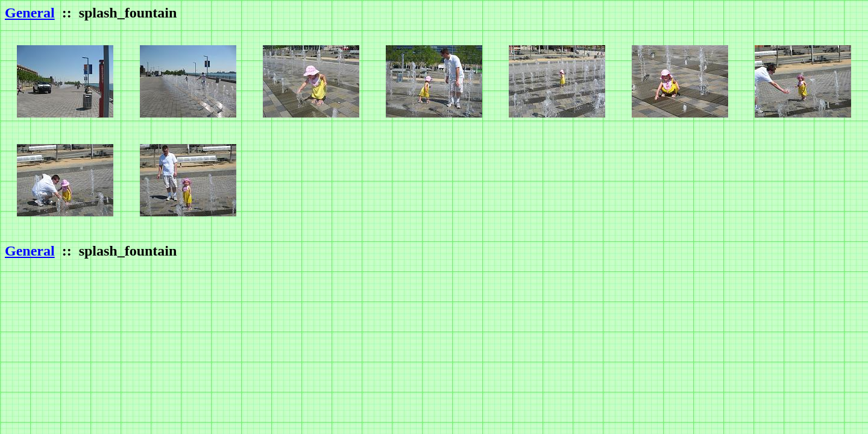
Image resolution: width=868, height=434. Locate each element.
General (30, 13)
